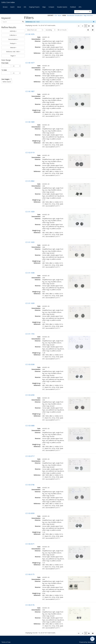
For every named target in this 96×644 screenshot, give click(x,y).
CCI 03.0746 (30, 485)
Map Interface (88, 15)
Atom (60, 15)
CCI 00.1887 (30, 91)
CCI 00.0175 (30, 574)
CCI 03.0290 (30, 395)
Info (25, 7)
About (19, 7)
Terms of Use (6, 642)
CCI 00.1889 (30, 122)
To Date (4, 70)
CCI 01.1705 (30, 334)
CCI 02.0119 (30, 153)
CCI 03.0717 (30, 456)
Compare (51, 7)
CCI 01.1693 (30, 242)
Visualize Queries (62, 7)
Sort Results (62, 30)
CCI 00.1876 (30, 34)
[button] (89, 26)
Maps (44, 7)
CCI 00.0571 (30, 544)
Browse (5, 7)
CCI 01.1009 (30, 212)
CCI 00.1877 (30, 63)
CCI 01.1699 (30, 303)
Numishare (91, 642)
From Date (5, 63)
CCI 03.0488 (30, 426)
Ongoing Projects (34, 7)
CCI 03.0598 (30, 364)
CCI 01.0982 (30, 181)
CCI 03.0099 (30, 513)
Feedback (73, 7)
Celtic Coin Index (8, 2)
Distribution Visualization (75, 15)
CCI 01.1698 (30, 273)
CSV (56, 15)
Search (12, 7)
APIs (80, 7)
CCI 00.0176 (30, 605)
